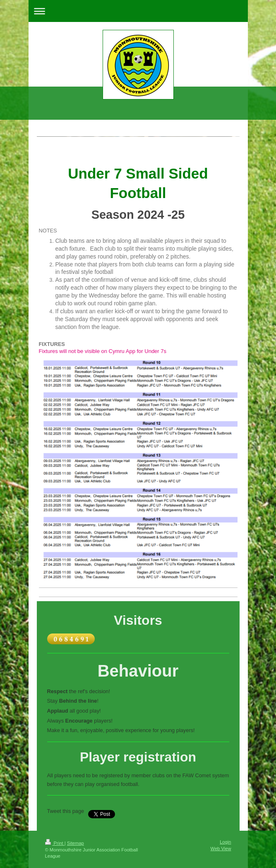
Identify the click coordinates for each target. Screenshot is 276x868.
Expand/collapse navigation (138, 11)
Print (55, 843)
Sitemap (76, 843)
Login (225, 842)
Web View (221, 849)
